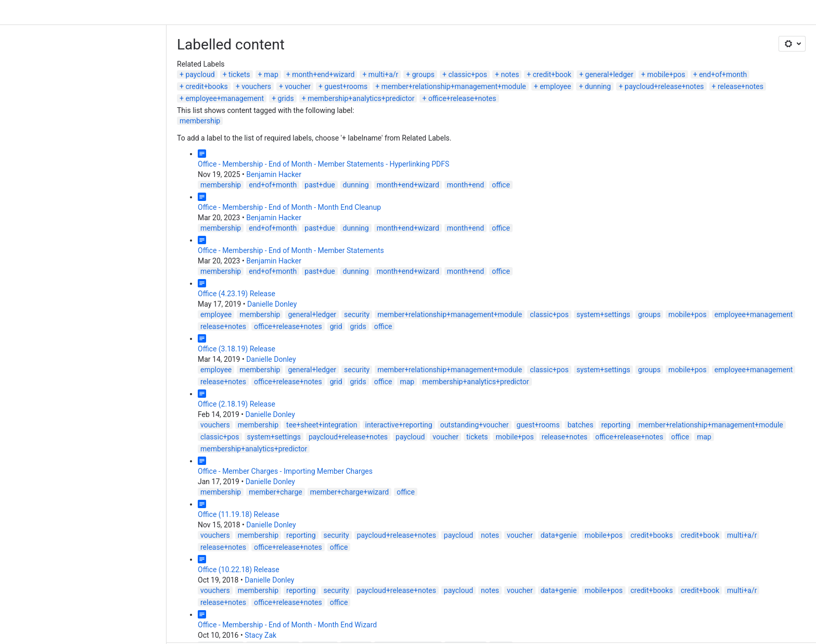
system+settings (437, 277)
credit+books (615, 49)
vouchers (665, 49)
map (105, 49)
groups (257, 49)
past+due (153, 148)
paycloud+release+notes (302, 61)
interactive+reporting (232, 388)
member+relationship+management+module (91, 61)
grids (515, 61)
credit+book (386, 49)
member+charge (109, 443)
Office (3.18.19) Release (70, 312)
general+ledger (443, 49)
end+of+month (556, 49)
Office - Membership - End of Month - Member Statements (124, 213)
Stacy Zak (94, 562)
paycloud (33, 49)
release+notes (378, 61)
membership (33, 84)
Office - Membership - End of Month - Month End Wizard (121, 552)
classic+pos (301, 49)
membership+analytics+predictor (590, 61)
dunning (236, 61)
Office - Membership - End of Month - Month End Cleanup (123, 170)
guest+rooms (755, 49)
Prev (18, 590)
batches (414, 388)
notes (343, 49)
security (190, 277)
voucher (707, 49)
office (334, 148)
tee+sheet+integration (155, 388)
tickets (73, 49)
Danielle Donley (105, 267)
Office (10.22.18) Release (72, 509)
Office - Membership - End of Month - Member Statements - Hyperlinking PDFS (157, 127)
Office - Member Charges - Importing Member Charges (119, 422)
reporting (449, 388)
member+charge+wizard (183, 443)
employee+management (454, 61)
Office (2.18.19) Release (70, 367)
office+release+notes (692, 61)
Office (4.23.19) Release (70, 257)
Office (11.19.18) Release (72, 465)
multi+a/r (217, 49)
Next (43, 590)
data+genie (392, 486)
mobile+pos (499, 49)
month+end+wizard (157, 49)
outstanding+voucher (308, 388)
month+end (299, 148)
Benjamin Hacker (107, 137)
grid (770, 277)
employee (193, 61)
